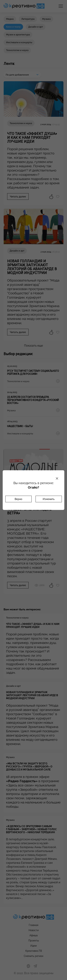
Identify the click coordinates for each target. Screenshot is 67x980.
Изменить (49, 499)
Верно (18, 499)
